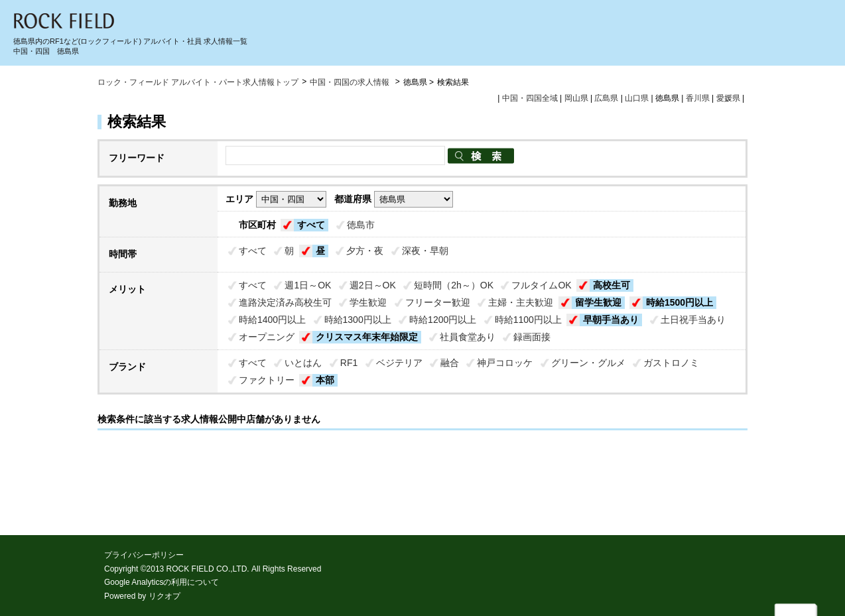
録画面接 (532, 337)
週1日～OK (308, 285)
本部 (325, 380)
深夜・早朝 (425, 251)
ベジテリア (399, 363)
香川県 (698, 98)
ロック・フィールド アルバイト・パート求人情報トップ (198, 82)
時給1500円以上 (680, 302)
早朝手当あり (611, 320)
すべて (311, 225)
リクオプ (164, 596)
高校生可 (612, 285)
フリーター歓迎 (438, 302)
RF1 (349, 363)
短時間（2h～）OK (454, 285)
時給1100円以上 (528, 320)
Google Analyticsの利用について (162, 582)
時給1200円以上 (443, 320)
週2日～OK (373, 285)
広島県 (606, 98)
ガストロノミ (671, 363)
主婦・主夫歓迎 (521, 302)
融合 (450, 363)
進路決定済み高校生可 (285, 302)
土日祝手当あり (693, 320)
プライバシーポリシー (144, 555)
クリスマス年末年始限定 (367, 337)
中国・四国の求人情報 (351, 82)
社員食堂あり (468, 337)
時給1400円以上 (272, 320)
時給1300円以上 (358, 320)
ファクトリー (267, 380)
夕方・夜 (365, 251)
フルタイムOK (541, 285)
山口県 (637, 98)
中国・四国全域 (530, 98)
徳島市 (361, 225)
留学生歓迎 (598, 302)
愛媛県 (728, 98)
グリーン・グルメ (588, 363)
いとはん (303, 363)
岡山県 (576, 98)
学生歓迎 (368, 302)
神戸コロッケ (505, 363)
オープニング (267, 337)
